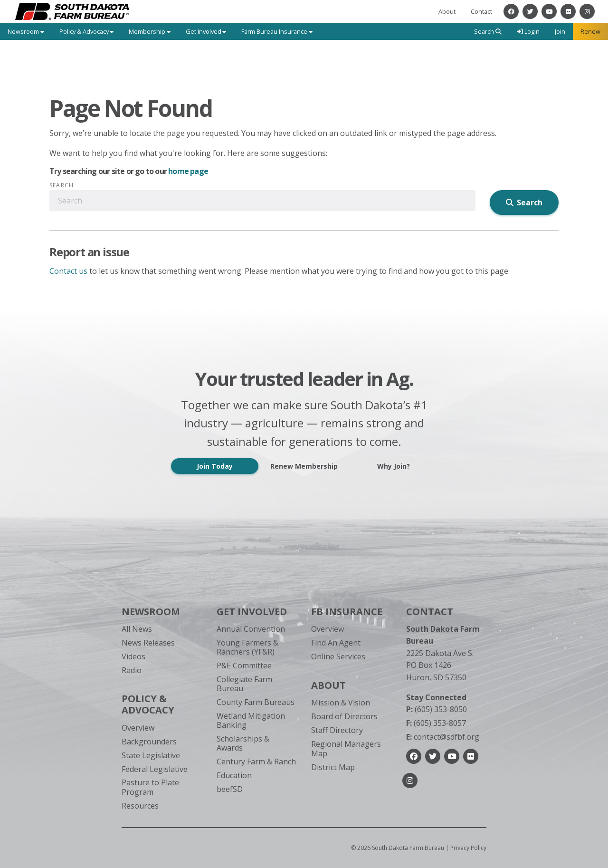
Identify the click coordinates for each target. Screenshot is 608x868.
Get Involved (252, 612)
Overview (138, 728)
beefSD (230, 789)
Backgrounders (149, 742)
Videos (133, 656)
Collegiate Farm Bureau (244, 684)
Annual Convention (251, 629)
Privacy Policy (468, 848)
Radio (132, 670)
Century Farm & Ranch (256, 762)
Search (62, 185)
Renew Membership (304, 466)
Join (560, 31)
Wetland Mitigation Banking (251, 720)
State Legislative (151, 755)
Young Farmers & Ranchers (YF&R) (247, 647)
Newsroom (151, 612)
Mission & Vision (341, 703)
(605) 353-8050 (437, 709)
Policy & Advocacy (148, 704)
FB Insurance (347, 612)
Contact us (68, 271)
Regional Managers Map (346, 748)
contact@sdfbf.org (443, 737)
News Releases (148, 643)
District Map (333, 767)
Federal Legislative (155, 769)
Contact (481, 11)
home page (188, 171)
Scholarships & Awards (243, 743)
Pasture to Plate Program (150, 787)
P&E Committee (244, 665)
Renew (590, 31)
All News (137, 629)
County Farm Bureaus (256, 702)
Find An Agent (336, 643)
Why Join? (394, 466)
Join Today (215, 466)
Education (234, 775)
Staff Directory (337, 730)
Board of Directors (344, 716)
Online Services (338, 656)
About (447, 11)
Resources (140, 806)
